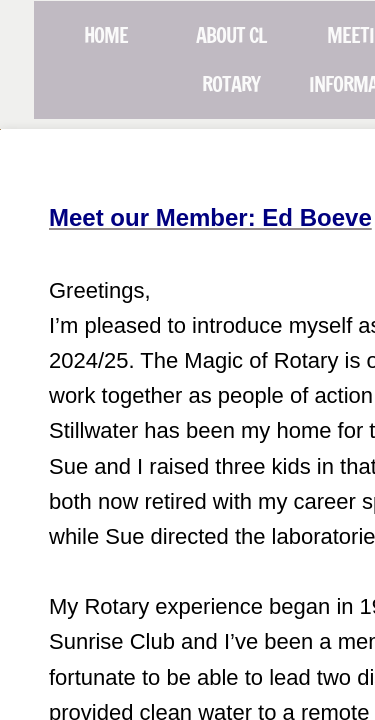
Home (106, 35)
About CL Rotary (231, 60)
